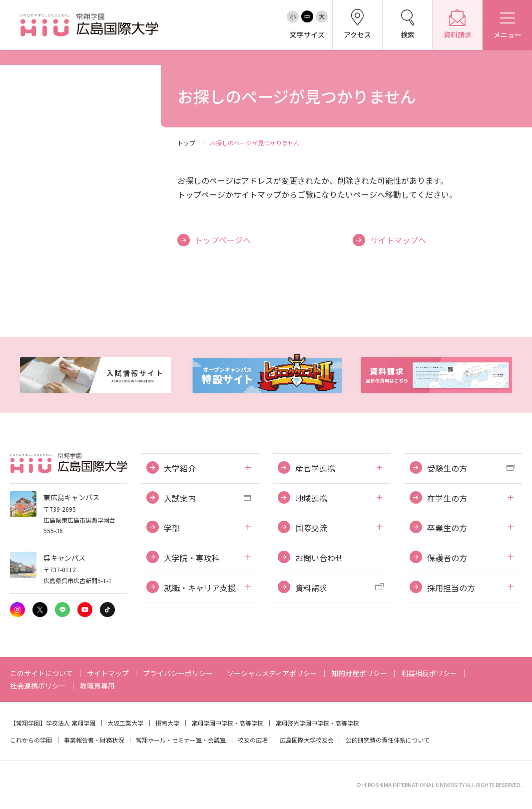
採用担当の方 (451, 588)
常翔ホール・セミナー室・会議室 (181, 740)
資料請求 (311, 588)
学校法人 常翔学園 (71, 723)
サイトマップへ (398, 240)
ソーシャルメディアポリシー (272, 673)
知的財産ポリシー (359, 673)
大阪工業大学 (125, 723)
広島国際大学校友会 (307, 740)
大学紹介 (180, 468)
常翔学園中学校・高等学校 (227, 723)
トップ (186, 143)
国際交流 (311, 528)
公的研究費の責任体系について (388, 740)
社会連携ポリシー (38, 686)
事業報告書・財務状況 (94, 740)
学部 (172, 528)
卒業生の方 (447, 528)
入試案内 (180, 498)
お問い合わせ (319, 558)
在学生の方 (447, 498)
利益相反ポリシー (429, 673)
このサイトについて (41, 673)
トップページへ (223, 240)
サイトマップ (108, 673)
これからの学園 (31, 740)
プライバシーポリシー (178, 673)
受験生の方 (447, 468)
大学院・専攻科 (192, 558)
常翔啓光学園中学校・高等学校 (317, 723)
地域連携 (311, 498)
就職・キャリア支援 (200, 588)
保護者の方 (447, 558)
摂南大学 (167, 723)
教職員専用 (97, 686)
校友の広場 (253, 740)
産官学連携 (315, 468)
